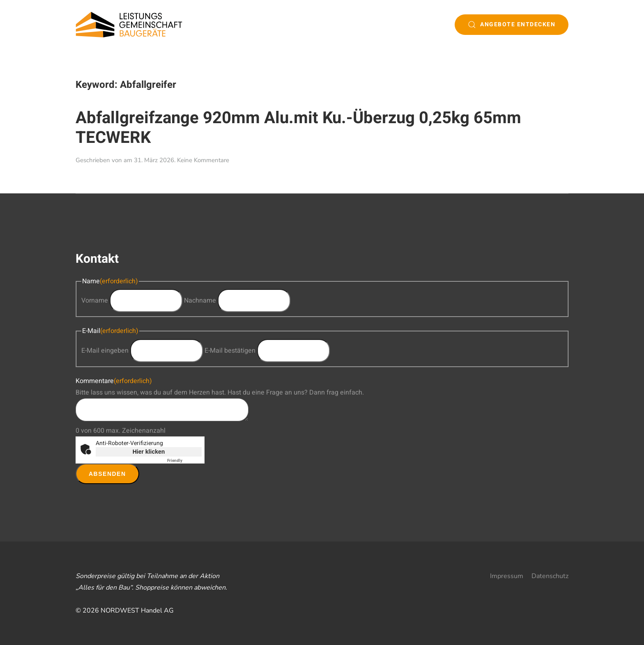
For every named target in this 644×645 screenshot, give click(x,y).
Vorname (95, 301)
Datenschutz (550, 576)
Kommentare (114, 381)
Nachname (200, 301)
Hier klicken (149, 452)
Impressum (507, 576)
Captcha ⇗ (184, 461)
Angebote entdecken (512, 24)
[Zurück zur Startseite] (129, 25)
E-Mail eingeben (105, 351)
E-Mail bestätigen (230, 351)
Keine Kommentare (203, 160)
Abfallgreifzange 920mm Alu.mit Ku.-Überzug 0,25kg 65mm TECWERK (298, 128)
